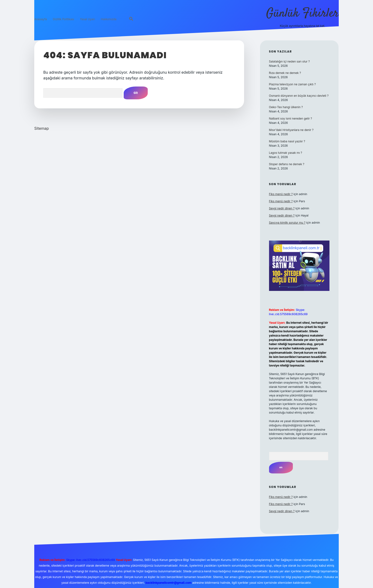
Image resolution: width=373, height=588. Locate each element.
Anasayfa (41, 20)
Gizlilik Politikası (63, 20)
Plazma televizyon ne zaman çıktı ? (292, 84)
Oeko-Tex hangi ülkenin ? (286, 107)
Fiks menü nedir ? (281, 194)
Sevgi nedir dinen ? (282, 208)
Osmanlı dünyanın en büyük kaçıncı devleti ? (299, 96)
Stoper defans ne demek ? (287, 164)
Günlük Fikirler (302, 14)
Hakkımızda (109, 20)
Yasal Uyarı (87, 20)
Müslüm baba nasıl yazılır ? (287, 141)
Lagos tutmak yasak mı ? (286, 153)
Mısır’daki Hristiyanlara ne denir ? (291, 130)
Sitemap (42, 128)
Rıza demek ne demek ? (285, 73)
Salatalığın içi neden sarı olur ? (290, 61)
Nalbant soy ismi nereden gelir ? (291, 118)
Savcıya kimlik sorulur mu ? (287, 223)
